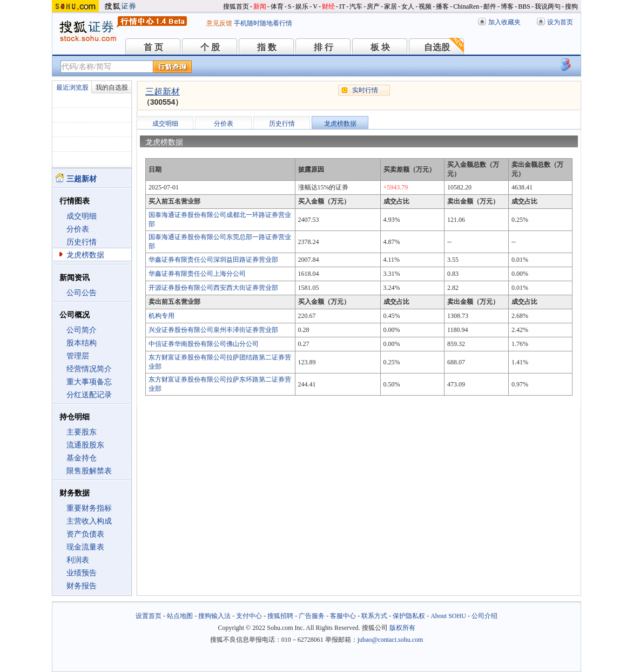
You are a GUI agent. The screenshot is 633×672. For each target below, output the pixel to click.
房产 (373, 6)
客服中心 (343, 616)
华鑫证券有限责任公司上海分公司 (197, 274)
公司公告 (82, 293)
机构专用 (161, 316)
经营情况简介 (89, 369)
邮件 (490, 6)
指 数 (267, 47)
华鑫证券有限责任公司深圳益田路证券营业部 (213, 260)
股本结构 (82, 343)
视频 (425, 6)
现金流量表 (85, 547)
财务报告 (82, 586)
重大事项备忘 (89, 382)
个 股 (210, 47)
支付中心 (249, 616)
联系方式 (374, 616)
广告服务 (312, 616)
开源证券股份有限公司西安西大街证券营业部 (213, 288)
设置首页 (149, 616)
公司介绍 (484, 616)
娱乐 (302, 6)
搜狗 (571, 6)
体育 (277, 6)
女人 (408, 6)
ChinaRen (466, 6)
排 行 (324, 47)
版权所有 (402, 628)
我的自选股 (112, 87)
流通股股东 (85, 445)
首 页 (153, 47)
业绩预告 (82, 573)
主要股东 (82, 432)
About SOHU (448, 616)
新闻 (260, 6)
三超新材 (163, 91)
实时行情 (365, 90)
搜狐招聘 (280, 616)
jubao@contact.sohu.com (390, 640)
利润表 (78, 560)
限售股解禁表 (89, 471)
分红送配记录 (89, 395)
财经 (328, 6)
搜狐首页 (236, 6)
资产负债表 (85, 534)
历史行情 (82, 242)
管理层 (78, 356)
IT (342, 6)
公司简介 (82, 330)
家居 (390, 6)
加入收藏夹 (504, 22)
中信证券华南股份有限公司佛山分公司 (204, 344)
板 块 (380, 47)
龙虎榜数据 (85, 255)
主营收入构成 (89, 521)
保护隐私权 (409, 616)
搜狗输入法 (214, 616)
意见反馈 (219, 23)
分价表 (78, 229)
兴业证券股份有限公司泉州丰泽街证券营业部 (213, 330)
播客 (442, 6)
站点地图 (180, 616)
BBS (524, 6)
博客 (507, 6)
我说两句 (548, 6)
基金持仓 (82, 458)
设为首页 (560, 22)
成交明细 (82, 216)
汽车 (356, 6)
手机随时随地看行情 (263, 23)
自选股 (437, 47)
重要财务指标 (89, 508)
